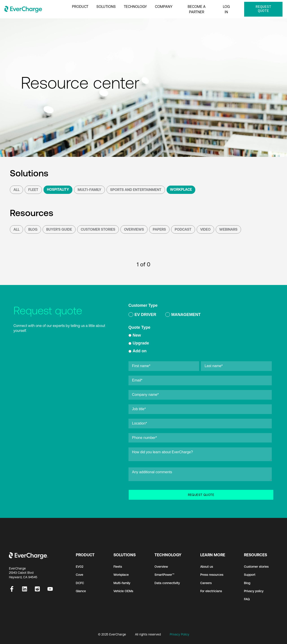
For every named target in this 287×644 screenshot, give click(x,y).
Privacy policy (254, 591)
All (16, 190)
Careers (206, 583)
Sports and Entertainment (136, 190)
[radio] (142, 315)
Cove (79, 575)
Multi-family (122, 583)
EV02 (80, 567)
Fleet (33, 190)
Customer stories (256, 567)
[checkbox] (200, 315)
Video (205, 229)
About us (207, 567)
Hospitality (58, 189)
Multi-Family (89, 190)
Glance (81, 591)
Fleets (118, 567)
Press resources (212, 575)
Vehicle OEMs (123, 591)
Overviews (134, 229)
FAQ (247, 599)
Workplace (181, 189)
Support (250, 575)
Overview (161, 567)
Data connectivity (167, 583)
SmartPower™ (164, 575)
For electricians (211, 591)
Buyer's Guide (59, 229)
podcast (183, 229)
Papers (159, 229)
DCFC (80, 583)
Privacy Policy (179, 634)
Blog (33, 229)
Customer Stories (98, 229)
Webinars (228, 229)
